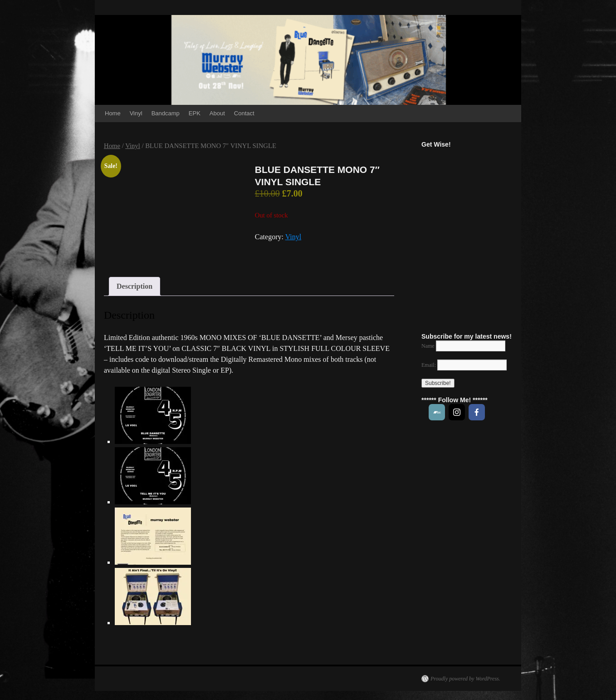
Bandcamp (166, 113)
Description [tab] (134, 286)
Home (113, 113)
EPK (195, 113)
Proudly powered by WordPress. (465, 679)
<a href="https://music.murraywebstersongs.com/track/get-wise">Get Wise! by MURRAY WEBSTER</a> (482, 235)
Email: (464, 365)
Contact (244, 113)
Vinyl (136, 113)
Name (428, 346)
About (217, 113)
